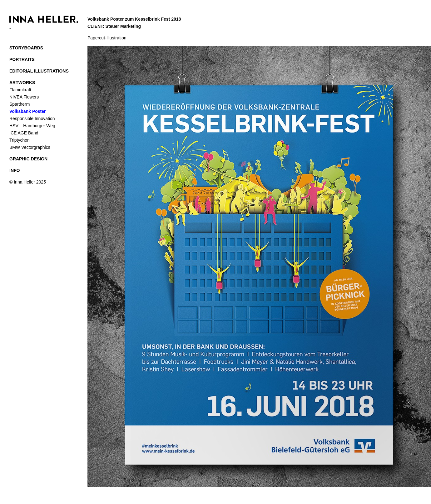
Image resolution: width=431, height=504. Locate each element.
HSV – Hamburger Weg (32, 126)
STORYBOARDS (26, 48)
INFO (15, 170)
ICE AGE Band (24, 133)
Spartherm (20, 104)
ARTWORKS (22, 83)
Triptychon (20, 140)
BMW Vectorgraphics (30, 147)
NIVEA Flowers (24, 97)
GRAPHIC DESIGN (28, 159)
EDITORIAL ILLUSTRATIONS (39, 71)
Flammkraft (20, 90)
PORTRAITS (22, 59)
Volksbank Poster (27, 111)
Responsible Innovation (32, 118)
